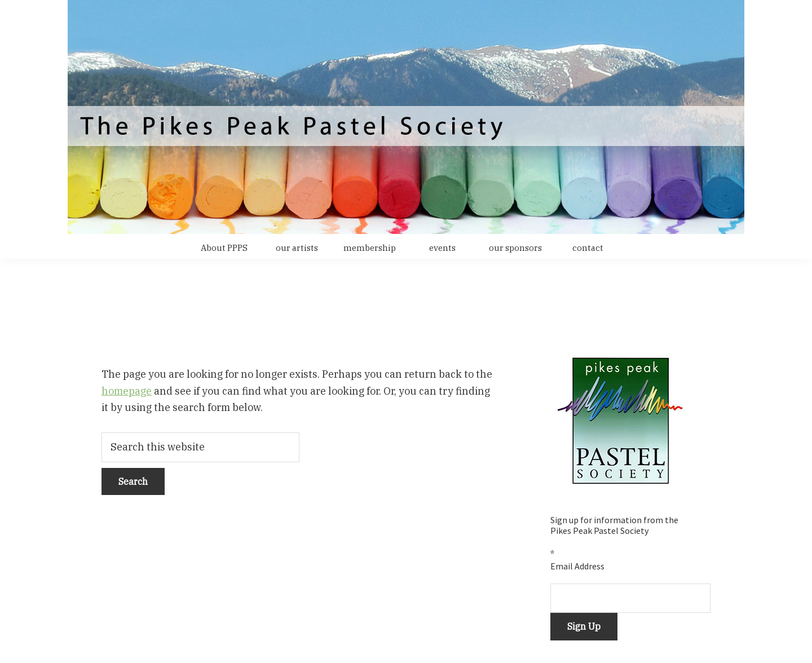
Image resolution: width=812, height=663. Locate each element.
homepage (127, 391)
